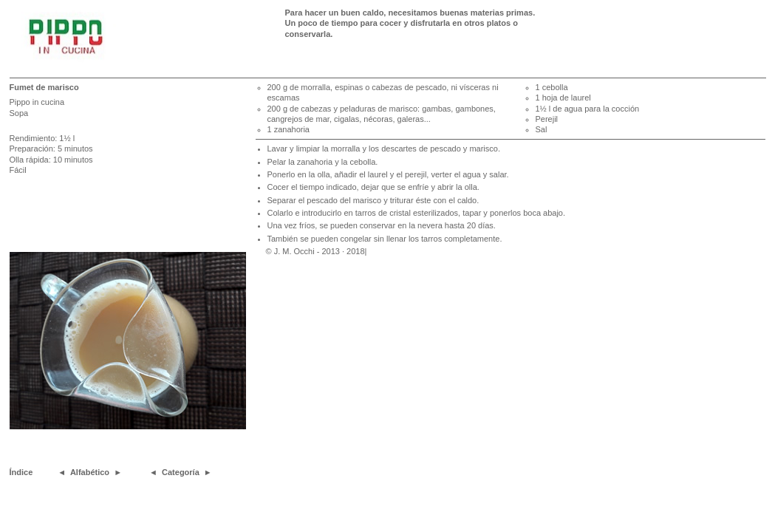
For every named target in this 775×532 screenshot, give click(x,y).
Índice (21, 472)
